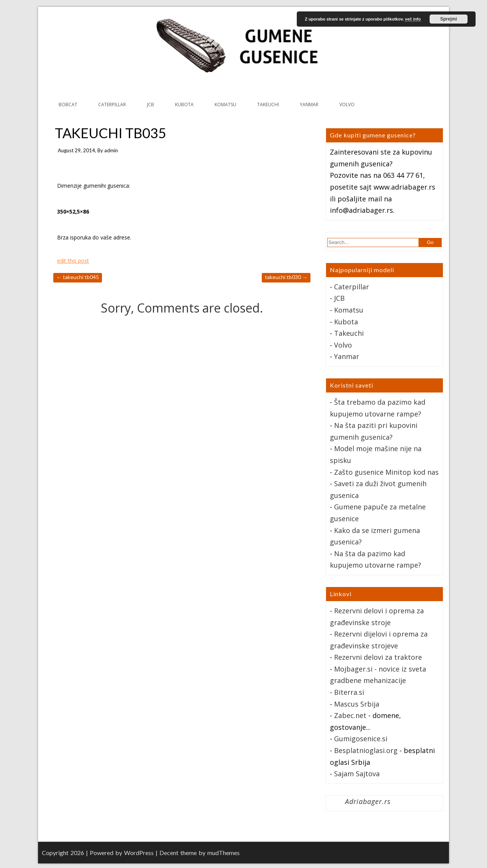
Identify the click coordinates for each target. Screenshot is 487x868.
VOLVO (347, 105)
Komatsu (349, 310)
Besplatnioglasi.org (366, 750)
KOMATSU (225, 105)
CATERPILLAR (112, 105)
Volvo (343, 345)
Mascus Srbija (357, 704)
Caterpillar (352, 287)
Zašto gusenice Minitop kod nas (386, 472)
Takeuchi (349, 333)
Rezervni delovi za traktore (378, 657)
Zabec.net (350, 715)
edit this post (73, 261)
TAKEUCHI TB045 (78, 277)
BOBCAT (68, 105)
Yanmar (347, 356)
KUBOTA (184, 105)
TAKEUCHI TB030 (286, 277)
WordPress (139, 853)
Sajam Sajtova (357, 774)
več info (413, 19)
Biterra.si (349, 692)
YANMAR (309, 105)
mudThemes (224, 853)
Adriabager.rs (368, 801)
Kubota (346, 322)
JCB (150, 105)
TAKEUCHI (268, 105)
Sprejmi (449, 19)
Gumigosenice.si (361, 739)
